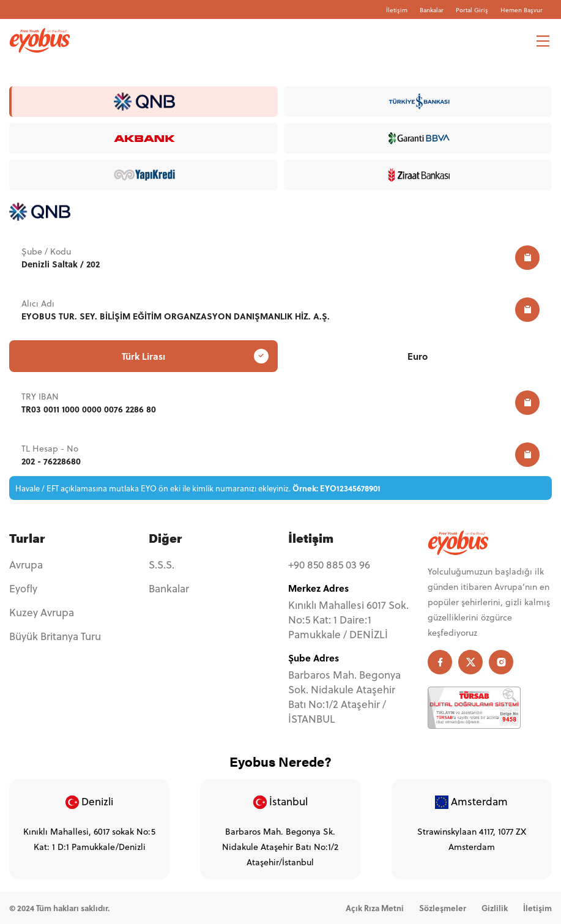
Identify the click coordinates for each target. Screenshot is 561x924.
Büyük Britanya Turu (55, 636)
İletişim (397, 10)
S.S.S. (162, 565)
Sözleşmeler (443, 908)
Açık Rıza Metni (375, 908)
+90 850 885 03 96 (329, 565)
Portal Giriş (472, 10)
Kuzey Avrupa (42, 613)
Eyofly (23, 589)
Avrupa (26, 565)
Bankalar (432, 10)
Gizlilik (495, 908)
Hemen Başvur (522, 10)
